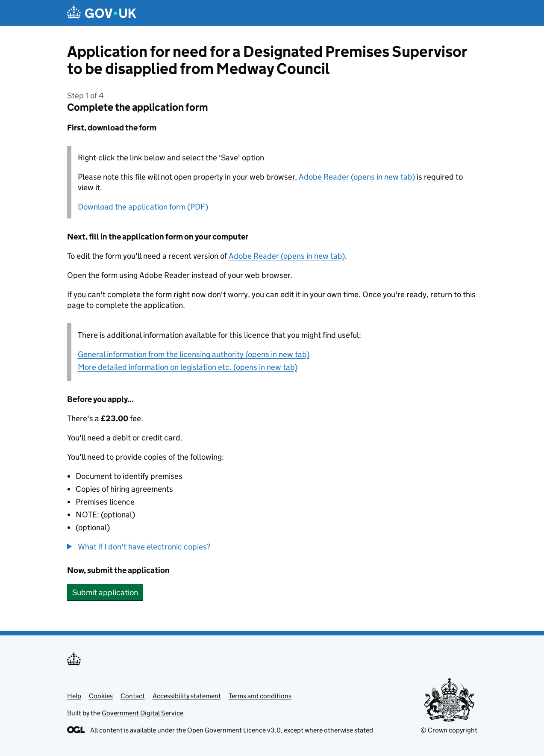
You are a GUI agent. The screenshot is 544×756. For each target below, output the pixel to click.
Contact (133, 696)
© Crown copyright (449, 730)
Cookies (101, 696)
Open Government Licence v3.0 (234, 730)
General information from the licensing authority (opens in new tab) (194, 354)
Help (74, 696)
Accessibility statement (187, 696)
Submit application (105, 592)
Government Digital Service (143, 713)
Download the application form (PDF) (143, 207)
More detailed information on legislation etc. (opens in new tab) (188, 367)
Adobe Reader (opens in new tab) (357, 177)
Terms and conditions (260, 696)
